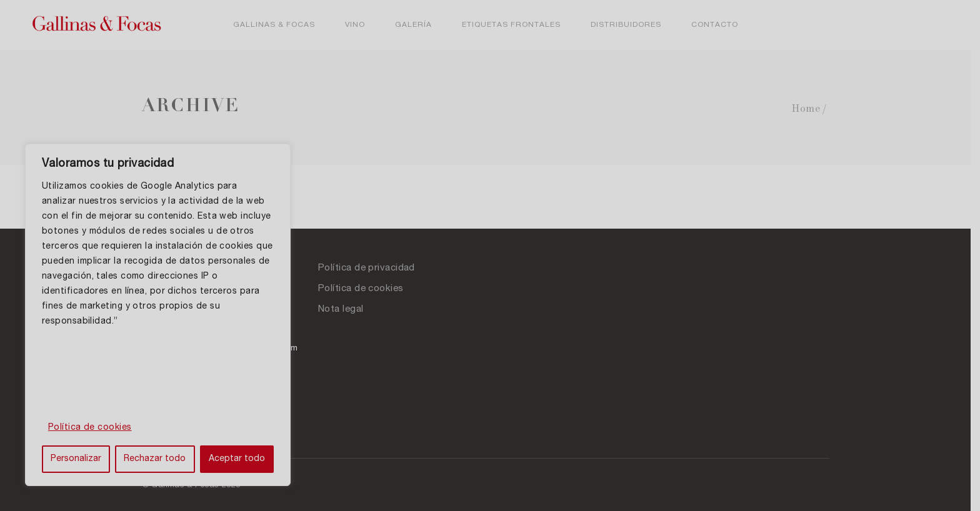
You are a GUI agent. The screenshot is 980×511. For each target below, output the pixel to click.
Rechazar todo (160, 459)
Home (811, 109)
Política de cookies (90, 428)
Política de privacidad (372, 268)
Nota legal (346, 310)
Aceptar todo (244, 459)
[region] (162, 315)
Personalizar (78, 459)
